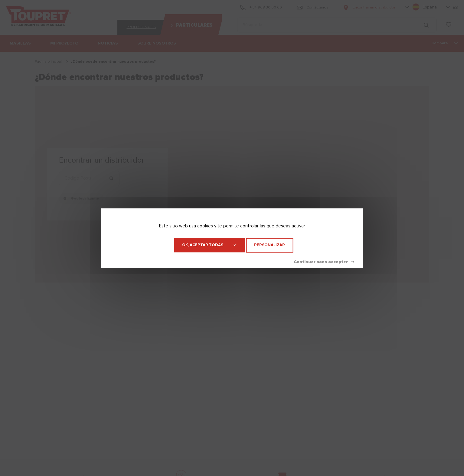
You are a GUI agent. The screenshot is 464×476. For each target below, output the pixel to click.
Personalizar (270, 245)
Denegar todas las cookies (324, 262)
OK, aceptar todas (209, 245)
